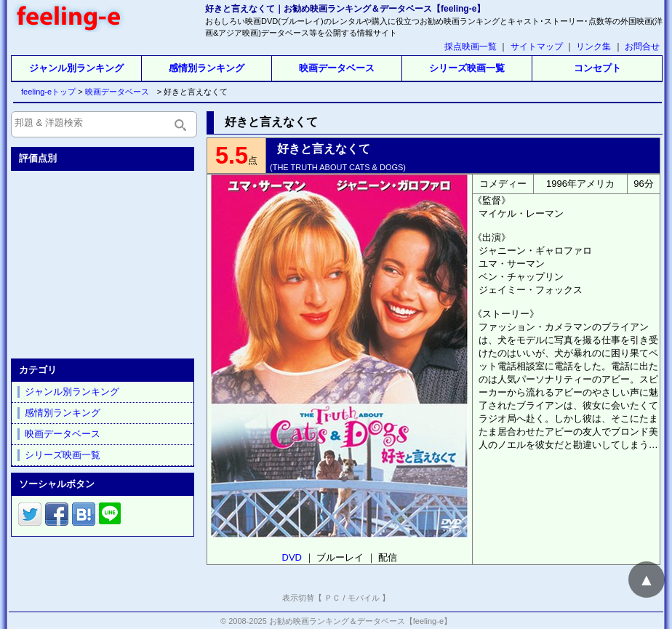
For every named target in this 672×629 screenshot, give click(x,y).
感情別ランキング (207, 68)
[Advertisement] (104, 262)
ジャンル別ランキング (76, 68)
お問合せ (642, 47)
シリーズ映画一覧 (467, 68)
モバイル (364, 598)
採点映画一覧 (471, 47)
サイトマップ (537, 47)
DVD (292, 557)
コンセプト (597, 68)
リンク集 (593, 47)
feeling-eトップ (45, 92)
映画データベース (337, 68)
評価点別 (38, 158)
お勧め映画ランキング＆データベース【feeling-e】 (360, 621)
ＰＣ (332, 598)
